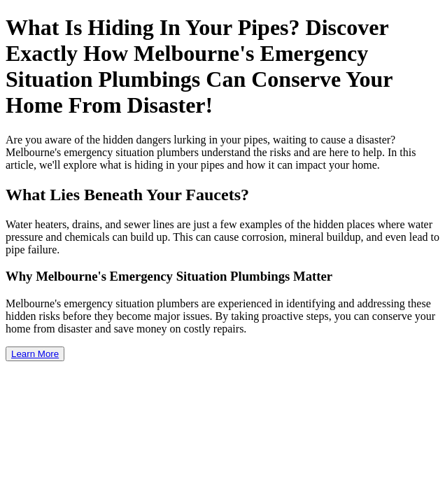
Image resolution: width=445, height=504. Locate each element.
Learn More (35, 354)
